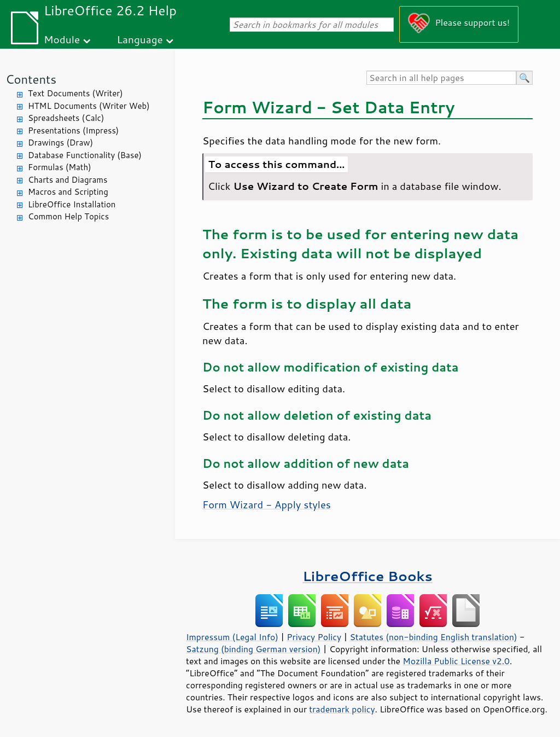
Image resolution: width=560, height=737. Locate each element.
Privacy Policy (314, 637)
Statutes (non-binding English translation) (433, 637)
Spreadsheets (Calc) (66, 118)
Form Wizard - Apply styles (267, 504)
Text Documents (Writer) (75, 93)
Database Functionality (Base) (85, 155)
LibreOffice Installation (72, 204)
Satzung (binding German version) (253, 649)
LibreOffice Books (367, 576)
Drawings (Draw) (60, 143)
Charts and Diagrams (68, 180)
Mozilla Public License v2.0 (456, 661)
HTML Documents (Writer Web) (89, 106)
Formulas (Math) (60, 167)
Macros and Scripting (68, 192)
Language (140, 39)
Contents (31, 79)
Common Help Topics (68, 216)
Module (62, 39)
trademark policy (342, 709)
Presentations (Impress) (73, 130)
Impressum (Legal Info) (232, 637)
